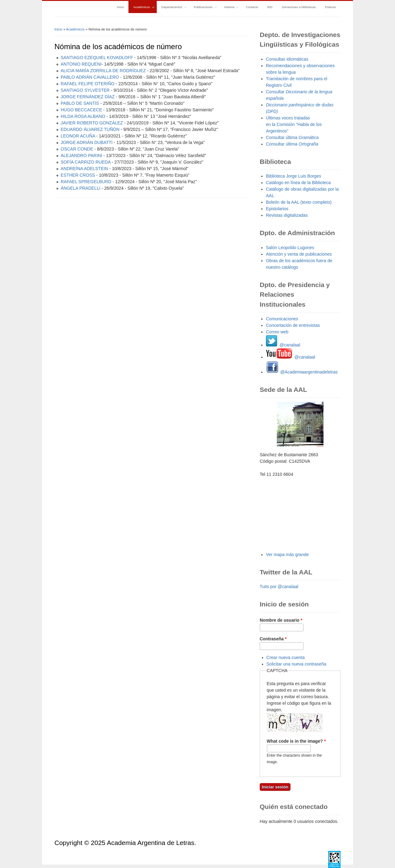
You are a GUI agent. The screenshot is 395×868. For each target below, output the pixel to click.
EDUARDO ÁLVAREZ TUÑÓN (90, 129)
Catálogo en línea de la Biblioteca (298, 183)
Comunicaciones (282, 319)
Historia (229, 8)
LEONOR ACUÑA (78, 136)
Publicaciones (203, 8)
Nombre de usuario (281, 620)
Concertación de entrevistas (293, 325)
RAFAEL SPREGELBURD (86, 182)
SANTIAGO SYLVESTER (85, 90)
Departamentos (172, 8)
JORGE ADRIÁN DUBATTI (87, 142)
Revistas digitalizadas (287, 215)
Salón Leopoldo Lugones (290, 248)
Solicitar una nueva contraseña (296, 664)
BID (270, 7)
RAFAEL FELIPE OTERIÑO (88, 84)
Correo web (277, 332)
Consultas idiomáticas (287, 59)
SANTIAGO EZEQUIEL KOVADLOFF (97, 58)
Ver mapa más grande (287, 555)
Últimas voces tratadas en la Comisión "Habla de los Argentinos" (294, 124)
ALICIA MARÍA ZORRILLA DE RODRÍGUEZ (103, 71)
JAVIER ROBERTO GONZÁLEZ (92, 123)
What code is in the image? (296, 741)
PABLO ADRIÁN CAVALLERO (90, 77)
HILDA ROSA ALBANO (83, 116)
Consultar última (292, 137)
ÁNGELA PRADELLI (81, 188)
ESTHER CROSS (78, 175)
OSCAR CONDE (77, 149)
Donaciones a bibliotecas (299, 7)
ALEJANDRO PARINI (81, 155)
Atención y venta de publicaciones (299, 254)
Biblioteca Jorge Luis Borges (293, 176)
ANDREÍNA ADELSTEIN (84, 169)
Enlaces (330, 7)
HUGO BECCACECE (81, 110)
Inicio (121, 7)
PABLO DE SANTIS (80, 103)
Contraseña (273, 639)
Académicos (141, 8)
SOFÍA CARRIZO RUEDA (86, 162)
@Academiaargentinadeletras (302, 372)
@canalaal (283, 345)
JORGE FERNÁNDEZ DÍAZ (88, 97)
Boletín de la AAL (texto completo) (299, 202)
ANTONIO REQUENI (81, 64)
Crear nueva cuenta (286, 657)
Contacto (252, 7)
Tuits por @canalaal (279, 587)
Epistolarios (277, 209)
